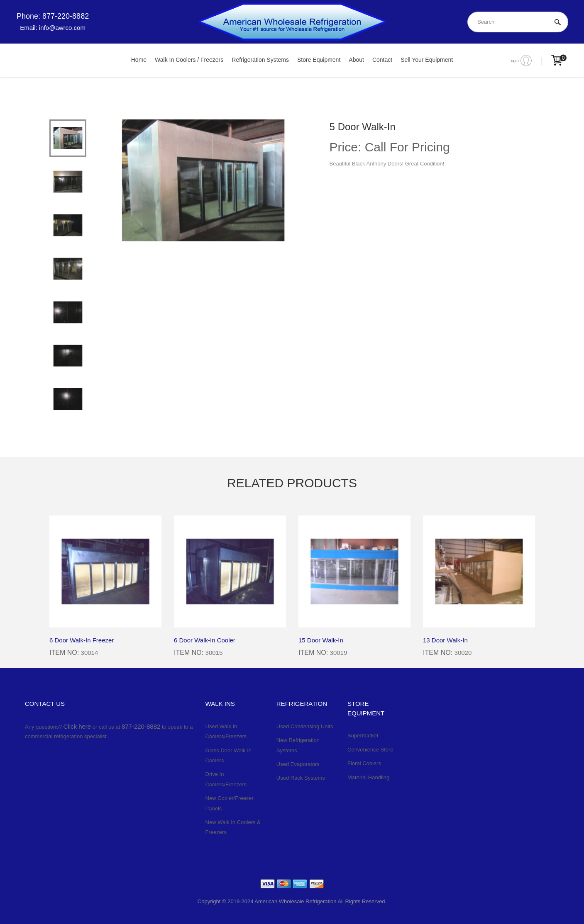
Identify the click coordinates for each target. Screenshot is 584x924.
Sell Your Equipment (427, 60)
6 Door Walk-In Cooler (205, 640)
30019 (338, 653)
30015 (214, 653)
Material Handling (368, 777)
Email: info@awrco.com (53, 28)
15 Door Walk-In (321, 640)
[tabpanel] (203, 180)
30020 (463, 653)
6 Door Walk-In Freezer (82, 640)
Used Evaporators (298, 764)
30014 (89, 653)
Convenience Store (370, 750)
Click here (77, 726)
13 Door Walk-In (445, 640)
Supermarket (363, 736)
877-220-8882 (141, 726)
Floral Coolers (364, 763)
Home (139, 60)
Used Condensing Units (305, 726)
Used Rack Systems (301, 778)
